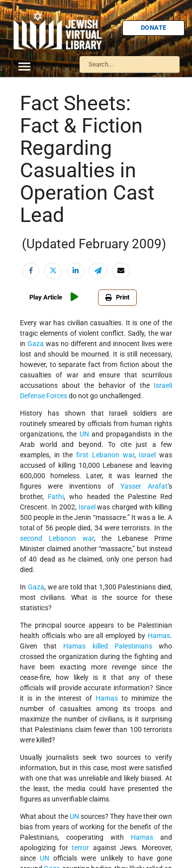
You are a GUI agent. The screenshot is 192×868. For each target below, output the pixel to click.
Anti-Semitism (40, 101)
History (30, 133)
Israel (27, 148)
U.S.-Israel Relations (47, 289)
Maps (27, 195)
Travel (28, 274)
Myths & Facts (40, 211)
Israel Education (42, 164)
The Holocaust (40, 258)
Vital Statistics (40, 305)
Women (30, 320)
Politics (30, 226)
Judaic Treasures (43, 180)
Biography (34, 117)
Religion (31, 242)
